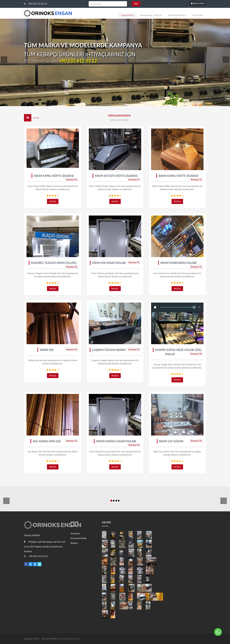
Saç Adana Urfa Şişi (47, 441)
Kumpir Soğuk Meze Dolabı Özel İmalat (178, 352)
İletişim (198, 15)
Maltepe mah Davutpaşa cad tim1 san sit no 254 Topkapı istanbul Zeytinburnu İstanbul (45, 546)
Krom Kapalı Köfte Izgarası (54, 176)
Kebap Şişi (47, 350)
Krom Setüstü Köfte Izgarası (116, 176)
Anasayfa (128, 15)
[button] (17, 62)
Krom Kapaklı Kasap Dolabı (116, 441)
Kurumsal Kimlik (151, 15)
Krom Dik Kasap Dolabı (109, 263)
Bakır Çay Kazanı (171, 441)
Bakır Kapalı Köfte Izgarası (178, 176)
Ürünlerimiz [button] (177, 15)
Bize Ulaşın (198, 3)
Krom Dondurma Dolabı (178, 263)
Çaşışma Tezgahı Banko (109, 350)
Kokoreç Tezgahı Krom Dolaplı (54, 263)
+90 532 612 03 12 (35, 4)
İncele (53, 201)
